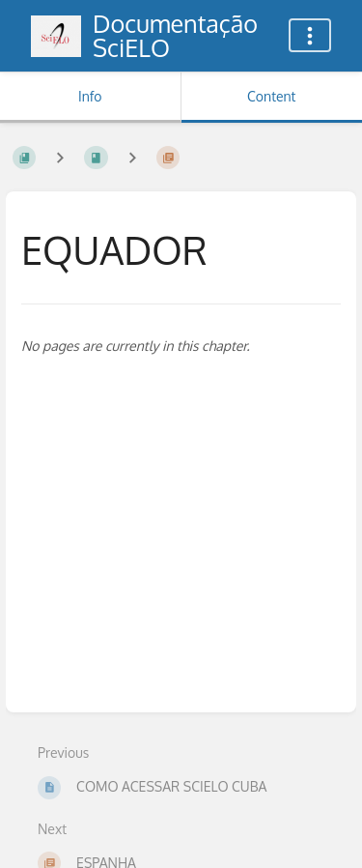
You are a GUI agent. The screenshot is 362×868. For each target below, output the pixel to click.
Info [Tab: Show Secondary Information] (90, 96)
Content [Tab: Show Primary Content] (271, 96)
